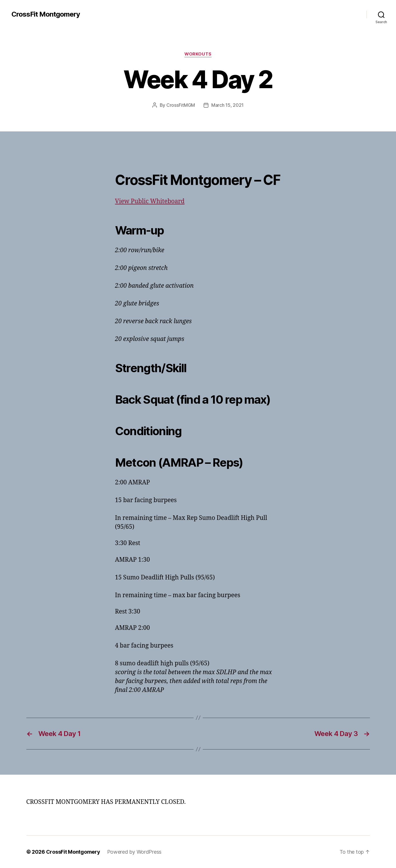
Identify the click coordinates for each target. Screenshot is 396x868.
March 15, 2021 (227, 105)
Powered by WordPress (134, 852)
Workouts (198, 54)
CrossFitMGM (181, 105)
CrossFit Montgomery (46, 14)
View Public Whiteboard (150, 201)
